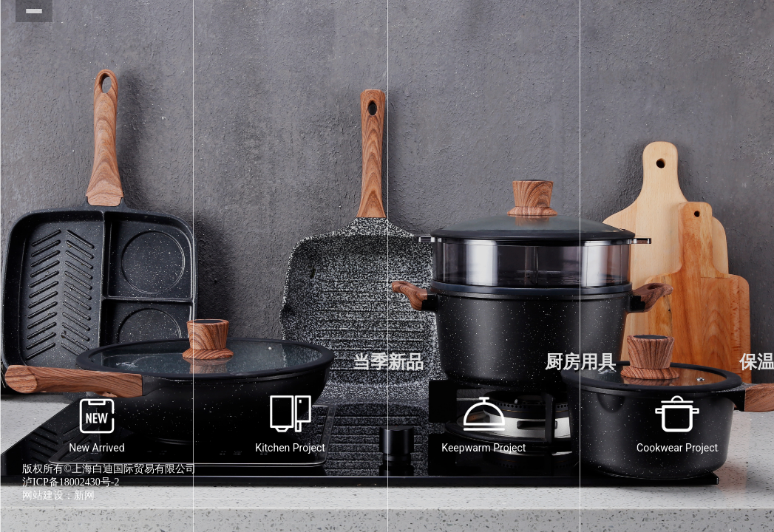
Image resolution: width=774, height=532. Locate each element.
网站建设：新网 (58, 495)
